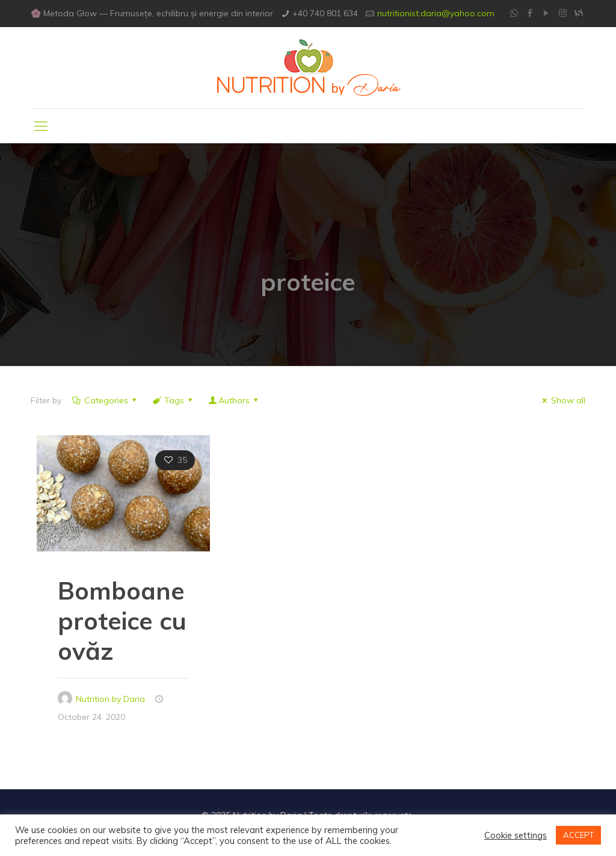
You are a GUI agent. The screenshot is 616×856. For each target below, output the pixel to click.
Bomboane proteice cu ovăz (122, 621)
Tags (174, 400)
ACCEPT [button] (578, 835)
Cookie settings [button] (516, 836)
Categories (105, 400)
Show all (562, 400)
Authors (234, 400)
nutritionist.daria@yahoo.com (436, 13)
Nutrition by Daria (110, 699)
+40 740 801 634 (325, 13)
